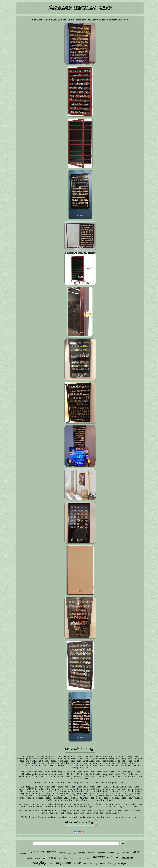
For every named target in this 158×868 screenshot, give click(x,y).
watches (87, 858)
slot (69, 853)
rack (80, 858)
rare (44, 858)
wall (60, 858)
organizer (64, 863)
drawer (103, 864)
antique (123, 863)
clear (66, 858)
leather (30, 858)
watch (52, 852)
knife (96, 864)
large (118, 853)
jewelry (112, 863)
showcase (88, 863)
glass (137, 852)
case (77, 862)
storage (99, 857)
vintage (52, 858)
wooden (111, 853)
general (73, 858)
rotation (37, 859)
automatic (127, 857)
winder (126, 852)
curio (74, 853)
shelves (101, 853)
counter (23, 853)
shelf (32, 852)
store (41, 852)
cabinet (113, 857)
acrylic (62, 853)
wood (91, 852)
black (51, 863)
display (40, 862)
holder (82, 853)
